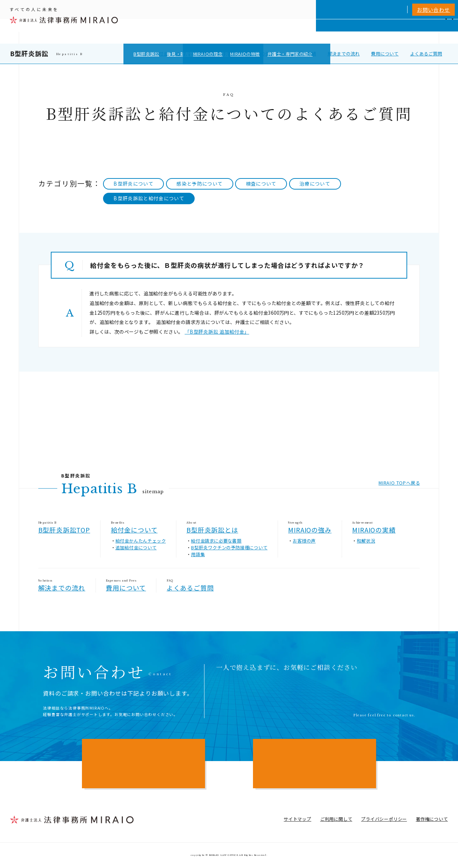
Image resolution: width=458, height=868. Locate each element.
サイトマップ (298, 819)
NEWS (398, 31)
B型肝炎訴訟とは (215, 54)
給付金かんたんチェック (141, 541)
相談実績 (349, 31)
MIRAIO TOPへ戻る (399, 483)
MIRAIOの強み (259, 54)
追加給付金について (136, 548)
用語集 (198, 554)
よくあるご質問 (426, 54)
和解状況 (366, 541)
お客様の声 (304, 541)
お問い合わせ (433, 10)
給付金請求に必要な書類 (216, 541)
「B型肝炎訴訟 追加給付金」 (217, 332)
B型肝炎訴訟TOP (64, 530)
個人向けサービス (265, 31)
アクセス (422, 31)
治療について (315, 184)
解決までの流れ (344, 54)
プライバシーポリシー (384, 819)
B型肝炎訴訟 (29, 53)
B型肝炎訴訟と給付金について (149, 198)
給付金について (170, 54)
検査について (261, 184)
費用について (385, 54)
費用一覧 (375, 31)
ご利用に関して (336, 819)
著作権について (432, 819)
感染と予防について (199, 184)
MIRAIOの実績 (301, 54)
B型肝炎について (133, 184)
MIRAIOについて (311, 31)
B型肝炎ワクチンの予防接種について (229, 548)
